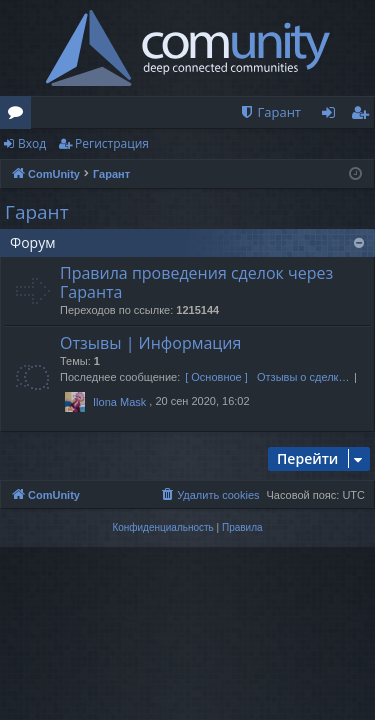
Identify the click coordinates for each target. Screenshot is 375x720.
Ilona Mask (119, 402)
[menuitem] (270, 112)
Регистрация (112, 143)
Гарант (37, 212)
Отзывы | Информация (150, 343)
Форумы (19, 116)
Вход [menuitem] (332, 116)
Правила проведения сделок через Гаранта (196, 282)
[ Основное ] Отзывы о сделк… (267, 377)
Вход (32, 143)
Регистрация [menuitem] (364, 116)
